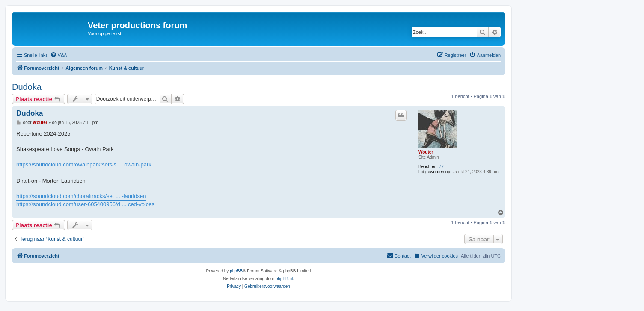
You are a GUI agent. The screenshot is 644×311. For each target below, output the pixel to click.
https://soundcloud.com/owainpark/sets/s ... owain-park (84, 164)
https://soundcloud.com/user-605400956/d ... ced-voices (85, 204)
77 (441, 167)
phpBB (236, 271)
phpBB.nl (284, 279)
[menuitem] (59, 55)
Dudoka (27, 87)
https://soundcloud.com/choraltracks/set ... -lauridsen (81, 196)
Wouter (426, 152)
